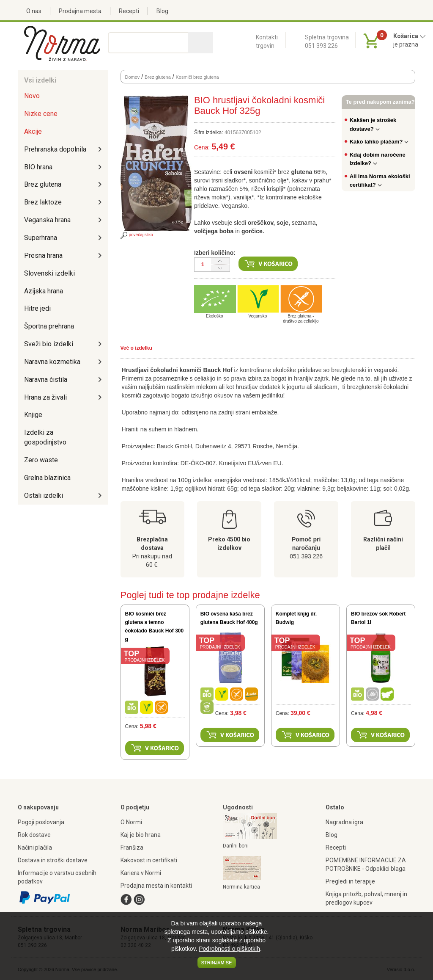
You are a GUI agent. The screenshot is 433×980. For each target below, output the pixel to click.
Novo (32, 96)
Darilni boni (236, 846)
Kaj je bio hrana (141, 835)
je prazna (406, 44)
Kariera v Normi (141, 873)
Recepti (129, 11)
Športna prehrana (49, 326)
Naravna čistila (46, 380)
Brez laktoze (43, 202)
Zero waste (41, 460)
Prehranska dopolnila (55, 149)
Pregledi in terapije (350, 881)
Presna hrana (43, 255)
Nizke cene (41, 114)
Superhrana (41, 238)
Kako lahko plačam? (379, 142)
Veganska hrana (47, 220)
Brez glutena (43, 184)
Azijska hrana (44, 291)
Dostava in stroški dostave (53, 860)
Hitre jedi (37, 308)
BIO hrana (38, 167)
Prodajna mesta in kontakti (156, 886)
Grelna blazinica (47, 478)
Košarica (410, 36)
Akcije (33, 131)
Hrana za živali (45, 397)
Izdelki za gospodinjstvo (45, 437)
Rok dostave (34, 835)
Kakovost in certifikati (149, 860)
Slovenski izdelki (49, 273)
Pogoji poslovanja (41, 822)
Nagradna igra (344, 822)
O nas (34, 11)
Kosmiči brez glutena (197, 77)
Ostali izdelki (44, 496)
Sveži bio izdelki (49, 344)
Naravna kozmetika (52, 362)
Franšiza (132, 847)
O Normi (131, 822)
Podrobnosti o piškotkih (229, 949)
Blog (162, 11)
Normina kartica (241, 887)
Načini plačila (35, 847)
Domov (133, 77)
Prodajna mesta (80, 11)
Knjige (33, 415)
